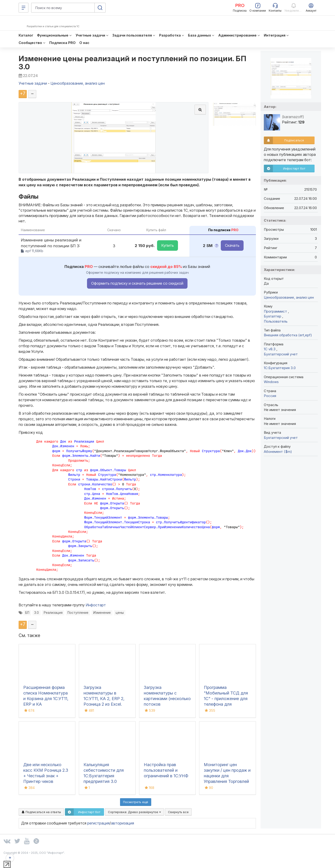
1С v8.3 (270, 349)
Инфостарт (96, 605)
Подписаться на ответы (41, 812)
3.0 (37, 613)
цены (120, 613)
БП (27, 613)
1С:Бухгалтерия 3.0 (280, 368)
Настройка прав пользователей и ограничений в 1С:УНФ (166, 770)
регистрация (98, 823)
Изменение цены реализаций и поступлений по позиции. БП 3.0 (132, 63)
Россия (270, 396)
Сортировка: (134, 812)
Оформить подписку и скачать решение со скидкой (137, 283)
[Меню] (23, 8)
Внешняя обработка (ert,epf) (288, 335)
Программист (276, 311)
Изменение (102, 613)
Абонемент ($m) (278, 452)
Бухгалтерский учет (281, 354)
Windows (271, 382)
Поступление (78, 613)
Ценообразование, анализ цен (289, 297)
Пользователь (276, 321)
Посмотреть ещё (136, 802)
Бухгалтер (273, 316)
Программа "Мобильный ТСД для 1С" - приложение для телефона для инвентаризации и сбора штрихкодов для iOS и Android (227, 704)
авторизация (122, 823)
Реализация (53, 613)
